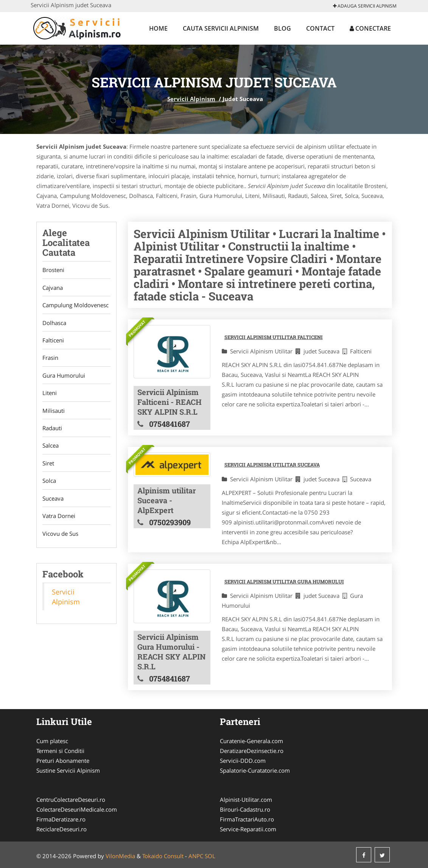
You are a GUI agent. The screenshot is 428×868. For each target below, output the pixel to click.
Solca (49, 484)
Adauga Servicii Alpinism (365, 6)
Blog (282, 28)
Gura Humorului (64, 377)
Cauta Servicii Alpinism (221, 28)
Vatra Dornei (59, 519)
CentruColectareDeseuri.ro (71, 800)
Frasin (50, 359)
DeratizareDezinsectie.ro (252, 751)
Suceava (53, 501)
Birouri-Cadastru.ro (245, 809)
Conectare (370, 28)
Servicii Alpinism (191, 99)
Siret (48, 466)
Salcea (51, 448)
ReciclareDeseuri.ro (61, 829)
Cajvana (53, 288)
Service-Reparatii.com (248, 829)
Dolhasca (54, 324)
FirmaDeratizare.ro (61, 819)
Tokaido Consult (163, 856)
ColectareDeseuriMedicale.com (77, 809)
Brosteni (53, 270)
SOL (210, 856)
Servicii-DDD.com (243, 761)
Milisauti (54, 412)
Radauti (52, 430)
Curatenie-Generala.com (251, 741)
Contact (320, 28)
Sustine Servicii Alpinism (68, 770)
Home (158, 28)
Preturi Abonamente (63, 761)
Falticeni (53, 341)
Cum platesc (52, 741)
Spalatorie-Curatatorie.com (255, 770)
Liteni (50, 395)
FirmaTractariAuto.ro (247, 819)
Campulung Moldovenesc (75, 306)
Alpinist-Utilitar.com (246, 800)
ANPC (196, 856)
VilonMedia (120, 856)
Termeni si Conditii (60, 751)
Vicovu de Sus (60, 537)
